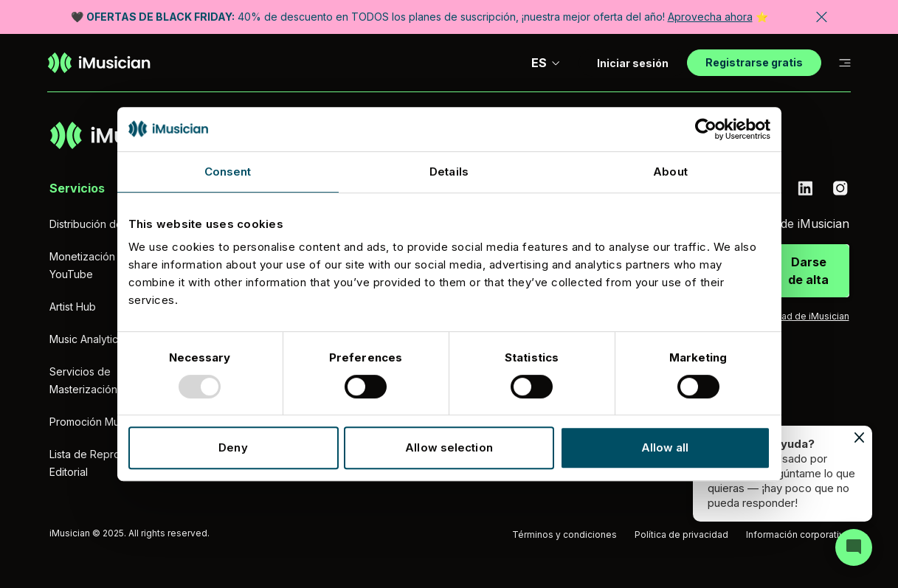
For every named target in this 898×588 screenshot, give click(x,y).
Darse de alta (808, 271)
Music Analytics (86, 339)
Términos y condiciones (564, 535)
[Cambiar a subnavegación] (845, 63)
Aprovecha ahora (710, 17)
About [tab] (670, 172)
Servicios (77, 188)
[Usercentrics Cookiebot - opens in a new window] (706, 129)
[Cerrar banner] (822, 17)
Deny (233, 447)
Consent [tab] (228, 172)
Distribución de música (104, 224)
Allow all (665, 447)
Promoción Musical (95, 422)
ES (546, 63)
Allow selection (449, 447)
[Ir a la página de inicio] (99, 63)
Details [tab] (449, 172)
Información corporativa (798, 535)
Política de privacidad (681, 535)
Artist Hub (73, 307)
